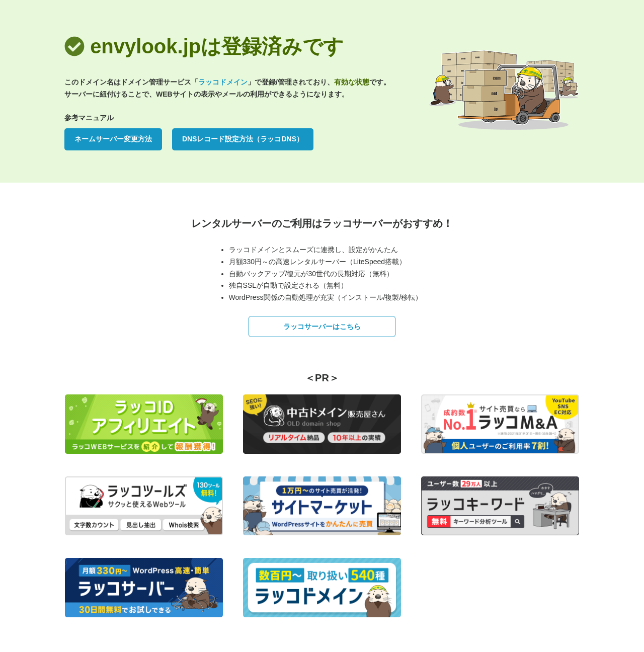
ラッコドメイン (223, 82)
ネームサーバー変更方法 (113, 139)
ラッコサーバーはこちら (322, 327)
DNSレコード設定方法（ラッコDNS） (243, 139)
